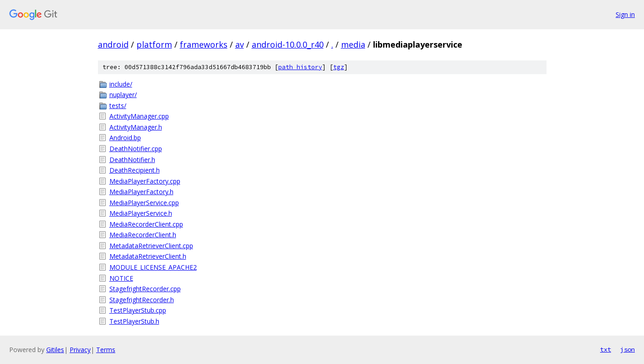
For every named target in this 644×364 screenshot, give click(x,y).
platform (154, 44)
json (628, 349)
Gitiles (55, 350)
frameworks (204, 44)
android (113, 44)
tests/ (118, 106)
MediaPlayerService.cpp (144, 203)
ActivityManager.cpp (139, 116)
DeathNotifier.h (132, 160)
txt (606, 349)
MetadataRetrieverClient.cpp (151, 246)
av (240, 44)
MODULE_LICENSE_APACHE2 (153, 267)
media (353, 44)
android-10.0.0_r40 (288, 44)
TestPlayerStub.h (134, 321)
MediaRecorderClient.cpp (146, 224)
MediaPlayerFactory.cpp (145, 181)
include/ (121, 84)
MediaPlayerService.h (141, 213)
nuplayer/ (123, 95)
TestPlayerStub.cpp (138, 310)
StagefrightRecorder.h (142, 300)
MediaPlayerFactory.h (141, 192)
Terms (106, 350)
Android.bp (125, 138)
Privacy (80, 350)
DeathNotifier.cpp (136, 149)
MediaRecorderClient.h (143, 235)
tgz (339, 67)
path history (300, 67)
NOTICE (121, 278)
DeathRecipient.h (135, 170)
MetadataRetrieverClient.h (148, 256)
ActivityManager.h (136, 127)
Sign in (625, 14)
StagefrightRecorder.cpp (145, 289)
